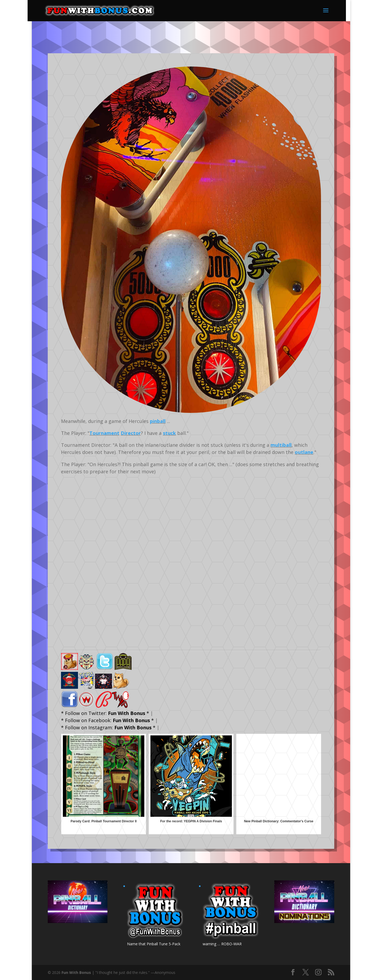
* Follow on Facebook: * (107, 720)
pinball (158, 421)
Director (131, 433)
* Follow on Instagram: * (108, 727)
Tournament (104, 433)
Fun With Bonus (76, 972)
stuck (169, 433)
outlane (304, 452)
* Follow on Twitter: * (105, 713)
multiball (281, 445)
